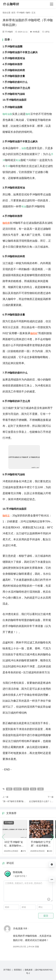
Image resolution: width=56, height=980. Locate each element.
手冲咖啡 (21, 13)
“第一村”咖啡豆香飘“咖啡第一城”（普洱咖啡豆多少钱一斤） (15, 801)
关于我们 (7, 970)
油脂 (10, 114)
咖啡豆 (6, 516)
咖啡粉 (34, 333)
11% (52, 879)
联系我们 (18, 970)
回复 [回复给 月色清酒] (37, 947)
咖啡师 (6, 223)
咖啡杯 (18, 789)
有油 (18, 160)
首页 (13, 13)
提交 (46, 916)
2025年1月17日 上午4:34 (24, 947)
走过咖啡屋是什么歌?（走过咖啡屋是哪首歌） (41, 801)
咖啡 (28, 13)
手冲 (8, 166)
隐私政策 (29, 970)
